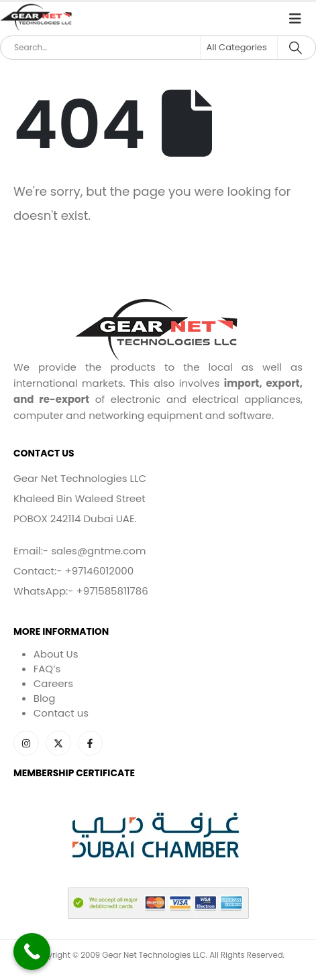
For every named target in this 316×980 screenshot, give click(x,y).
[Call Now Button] (32, 952)
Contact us (61, 713)
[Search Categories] (239, 48)
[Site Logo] (37, 18)
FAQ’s (47, 669)
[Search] (296, 48)
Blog (45, 698)
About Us (56, 654)
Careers (53, 683)
